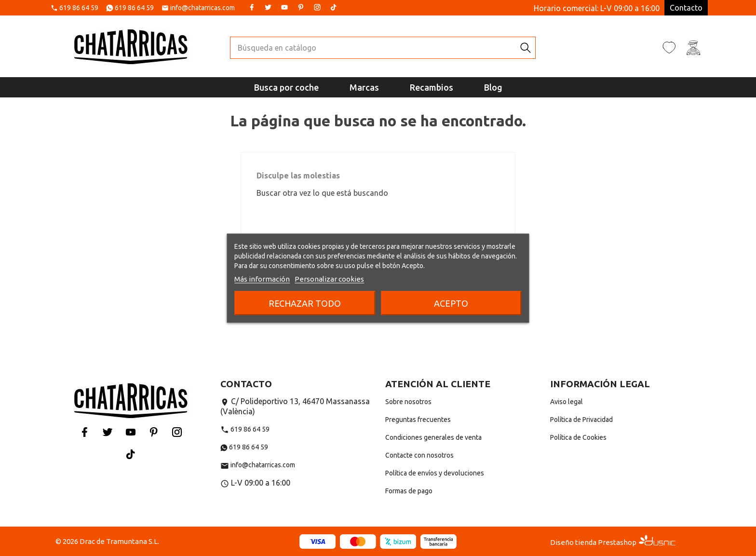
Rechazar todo (305, 303)
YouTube (284, 7)
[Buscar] (373, 48)
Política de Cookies (578, 437)
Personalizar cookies (329, 278)
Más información (262, 278)
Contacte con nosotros (419, 455)
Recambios (432, 87)
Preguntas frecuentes (418, 420)
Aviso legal (567, 402)
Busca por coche (286, 87)
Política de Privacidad (581, 420)
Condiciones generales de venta (433, 437)
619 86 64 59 (79, 8)
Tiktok (334, 7)
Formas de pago (409, 491)
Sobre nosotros (408, 402)
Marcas (364, 87)
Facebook (252, 7)
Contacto (686, 8)
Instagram (317, 7)
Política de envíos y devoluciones (435, 473)
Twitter (268, 7)
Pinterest (301, 7)
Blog (493, 87)
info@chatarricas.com (202, 8)
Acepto (451, 303)
